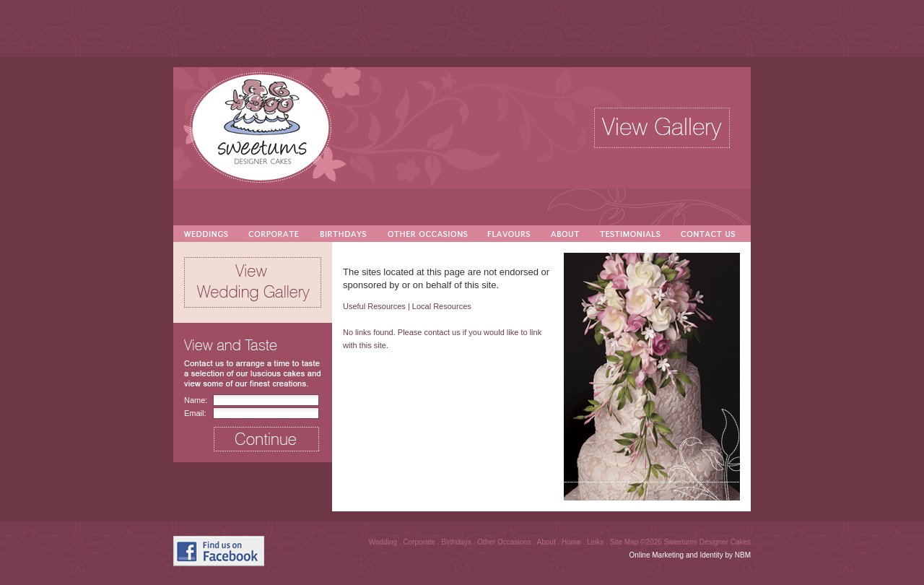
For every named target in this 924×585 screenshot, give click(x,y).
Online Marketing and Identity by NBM (690, 555)
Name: (196, 400)
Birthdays (457, 542)
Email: (195, 413)
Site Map (625, 542)
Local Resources (442, 306)
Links (596, 542)
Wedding (384, 542)
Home (572, 542)
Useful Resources (374, 306)
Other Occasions (505, 542)
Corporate (420, 542)
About (548, 542)
